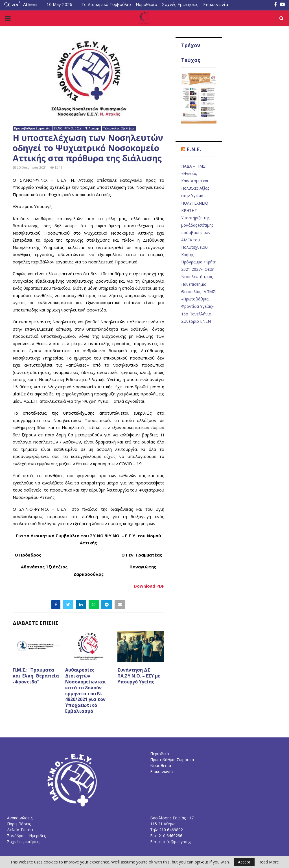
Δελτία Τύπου (20, 830)
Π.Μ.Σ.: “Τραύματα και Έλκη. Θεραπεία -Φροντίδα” (36, 676)
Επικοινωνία (216, 4)
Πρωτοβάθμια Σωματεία (32, 128)
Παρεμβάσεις (19, 824)
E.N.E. (194, 149)
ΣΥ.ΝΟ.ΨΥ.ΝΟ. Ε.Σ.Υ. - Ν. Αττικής (77, 128)
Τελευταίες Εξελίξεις (119, 128)
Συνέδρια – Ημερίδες (26, 836)
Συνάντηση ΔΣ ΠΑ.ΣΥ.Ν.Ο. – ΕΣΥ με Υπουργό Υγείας (139, 676)
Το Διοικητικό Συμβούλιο (106, 4)
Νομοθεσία (146, 4)
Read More (269, 862)
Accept (244, 862)
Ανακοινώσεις (20, 818)
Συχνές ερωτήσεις (24, 842)
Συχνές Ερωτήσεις (180, 4)
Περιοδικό (160, 754)
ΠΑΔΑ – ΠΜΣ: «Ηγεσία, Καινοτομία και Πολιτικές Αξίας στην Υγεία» (195, 181)
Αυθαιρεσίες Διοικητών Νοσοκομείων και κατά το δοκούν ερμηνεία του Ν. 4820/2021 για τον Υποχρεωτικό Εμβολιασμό (86, 690)
